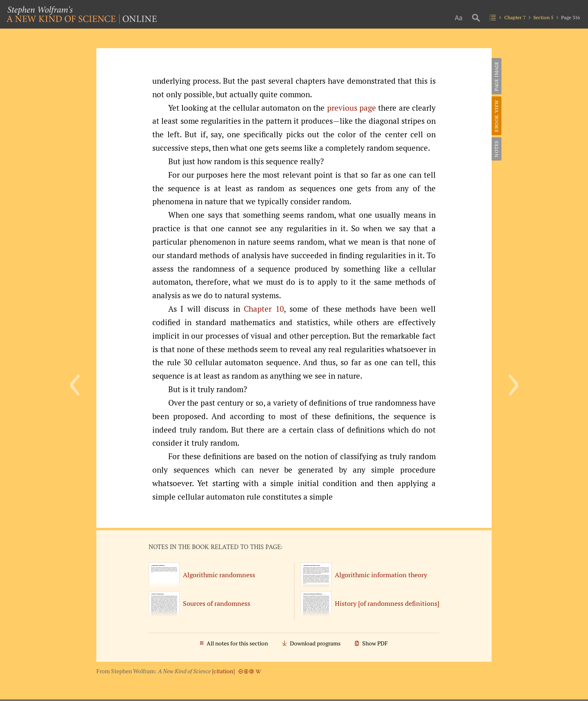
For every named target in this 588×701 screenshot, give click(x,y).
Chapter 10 (264, 309)
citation (223, 671)
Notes (496, 149)
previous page (352, 108)
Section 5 (543, 17)
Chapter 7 (515, 17)
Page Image (496, 76)
